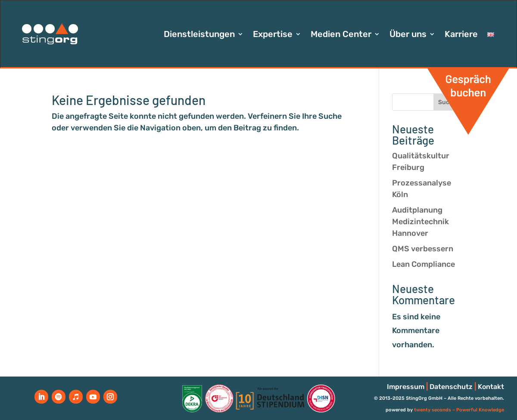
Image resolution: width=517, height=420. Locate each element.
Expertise (273, 35)
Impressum (406, 387)
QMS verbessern (423, 249)
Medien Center (341, 35)
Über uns (408, 35)
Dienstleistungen (199, 35)
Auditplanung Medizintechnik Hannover (420, 222)
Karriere (461, 35)
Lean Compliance (424, 264)
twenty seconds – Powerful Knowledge (459, 410)
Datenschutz (451, 387)
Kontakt (491, 387)
